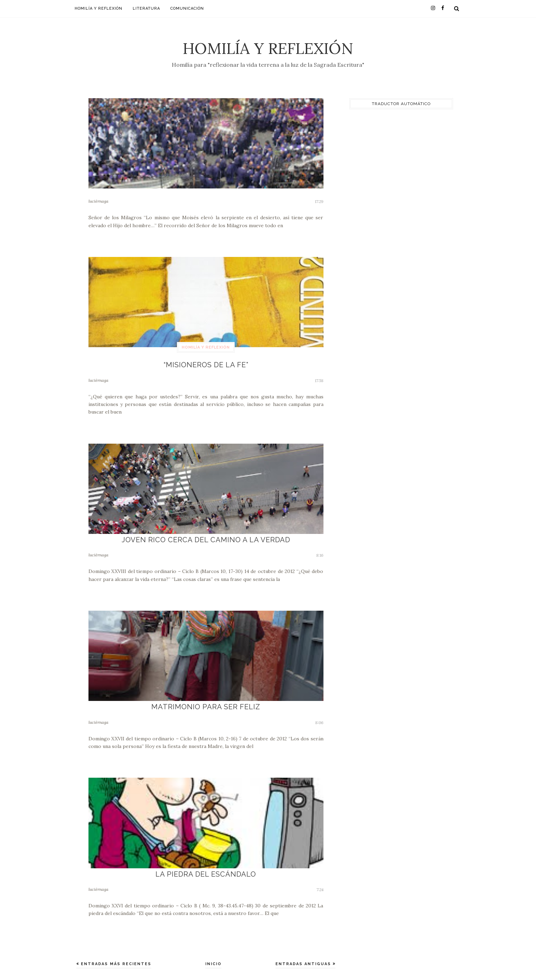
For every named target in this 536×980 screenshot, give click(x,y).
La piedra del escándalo (206, 871)
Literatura (146, 8)
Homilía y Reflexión (268, 48)
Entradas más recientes (115, 960)
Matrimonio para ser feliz (206, 705)
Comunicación (187, 8)
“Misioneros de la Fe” (206, 364)
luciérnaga (98, 201)
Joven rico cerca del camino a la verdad (206, 538)
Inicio (213, 960)
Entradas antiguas (304, 960)
